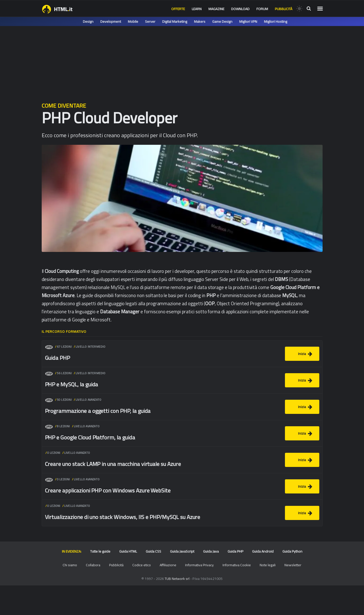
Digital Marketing (175, 21)
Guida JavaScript (182, 551)
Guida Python (292, 551)
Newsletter (293, 565)
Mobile (133, 21)
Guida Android (263, 551)
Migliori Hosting (276, 21)
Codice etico (142, 565)
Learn (197, 9)
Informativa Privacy (199, 565)
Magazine (216, 9)
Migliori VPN (248, 21)
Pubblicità (284, 9)
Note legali (268, 565)
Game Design (222, 21)
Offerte (178, 9)
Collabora (93, 565)
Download (240, 9)
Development (111, 21)
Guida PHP (235, 551)
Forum (262, 9)
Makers (200, 21)
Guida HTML (128, 551)
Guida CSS (153, 551)
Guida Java (211, 551)
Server (150, 21)
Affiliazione (168, 565)
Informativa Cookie (237, 565)
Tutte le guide (100, 551)
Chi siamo (70, 565)
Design (88, 21)
